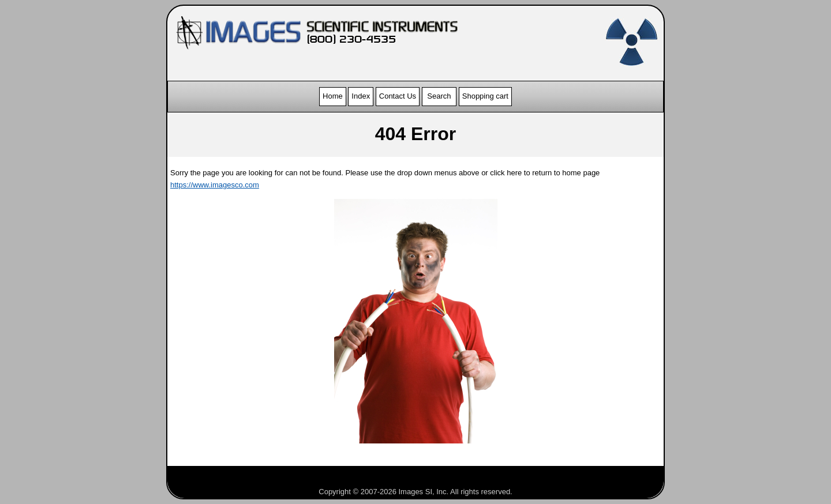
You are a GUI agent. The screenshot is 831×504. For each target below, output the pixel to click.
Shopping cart (485, 96)
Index (361, 96)
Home (333, 96)
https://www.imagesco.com (215, 185)
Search (439, 96)
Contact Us (398, 96)
